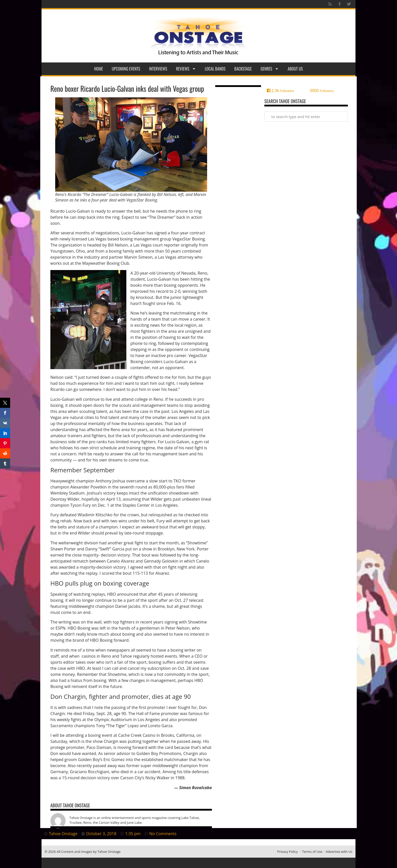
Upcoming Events (126, 69)
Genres (270, 69)
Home (99, 69)
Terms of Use (312, 852)
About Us (295, 69)
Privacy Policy (287, 852)
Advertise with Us (339, 852)
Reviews (186, 69)
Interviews (158, 69)
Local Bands (215, 69)
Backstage (243, 69)
